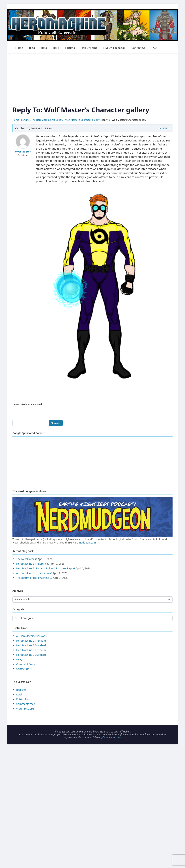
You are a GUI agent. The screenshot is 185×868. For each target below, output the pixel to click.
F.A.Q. (20, 659)
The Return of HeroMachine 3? (34, 578)
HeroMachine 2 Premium (31, 641)
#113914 (165, 128)
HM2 (56, 48)
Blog (32, 48)
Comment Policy (26, 664)
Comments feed (26, 704)
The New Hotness (27, 559)
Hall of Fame (89, 48)
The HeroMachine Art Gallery (47, 120)
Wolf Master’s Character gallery (82, 120)
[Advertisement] (92, 79)
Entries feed (23, 699)
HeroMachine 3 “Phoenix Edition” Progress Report (46, 568)
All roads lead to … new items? (34, 573)
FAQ (154, 48)
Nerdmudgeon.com (84, 542)
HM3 (44, 48)
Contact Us (139, 48)
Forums (70, 48)
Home (19, 48)
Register (21, 690)
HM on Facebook (114, 48)
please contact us (111, 737)
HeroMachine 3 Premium (31, 650)
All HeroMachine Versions (31, 636)
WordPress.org (25, 709)
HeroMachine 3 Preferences (33, 564)
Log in (20, 694)
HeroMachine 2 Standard (31, 645)
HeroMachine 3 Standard (31, 655)
